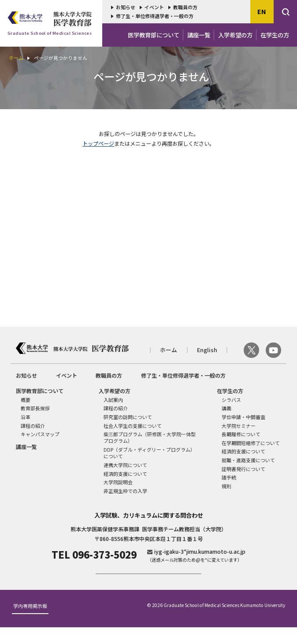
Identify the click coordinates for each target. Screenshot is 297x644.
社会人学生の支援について (133, 426)
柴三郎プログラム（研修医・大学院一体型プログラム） (150, 437)
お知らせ (126, 7)
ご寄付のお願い (148, 582)
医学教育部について (154, 35)
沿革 (26, 417)
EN (262, 11)
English (207, 350)
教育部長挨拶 (35, 408)
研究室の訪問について (128, 417)
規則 (226, 486)
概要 (26, 400)
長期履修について (241, 434)
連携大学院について (125, 465)
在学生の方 (275, 35)
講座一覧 (199, 35)
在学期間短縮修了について (251, 443)
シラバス (231, 400)
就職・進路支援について (248, 460)
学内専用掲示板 (30, 623)
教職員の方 (185, 7)
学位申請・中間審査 (243, 417)
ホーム (16, 58)
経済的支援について (125, 474)
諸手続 (229, 477)
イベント (154, 7)
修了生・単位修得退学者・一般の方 (155, 16)
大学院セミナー (239, 426)
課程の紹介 (33, 426)
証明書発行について (243, 469)
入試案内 (113, 400)
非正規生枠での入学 (125, 491)
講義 (226, 408)
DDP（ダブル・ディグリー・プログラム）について (149, 453)
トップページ (98, 143)
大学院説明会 (118, 482)
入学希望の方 (235, 35)
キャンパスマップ (40, 434)
